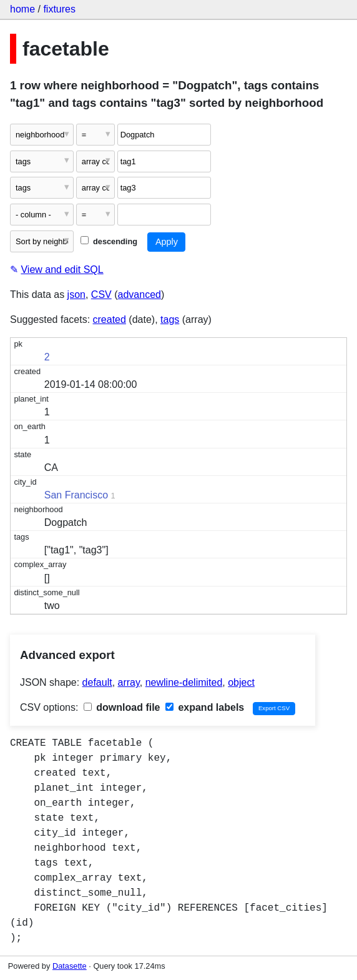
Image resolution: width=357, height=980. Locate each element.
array (129, 682)
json (76, 294)
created (110, 319)
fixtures (59, 9)
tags (170, 319)
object (241, 682)
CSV (101, 294)
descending (109, 241)
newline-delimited (184, 682)
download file (122, 707)
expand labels (205, 707)
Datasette (70, 966)
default (97, 682)
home (22, 9)
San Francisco (76, 495)
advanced (139, 294)
